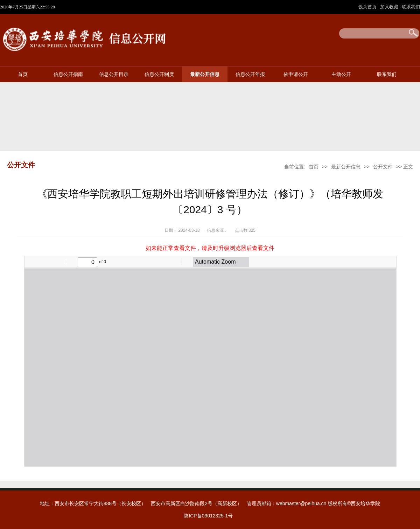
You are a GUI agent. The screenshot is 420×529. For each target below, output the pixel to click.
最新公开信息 (205, 74)
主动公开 (341, 74)
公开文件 (383, 167)
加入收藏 (390, 7)
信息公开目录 (114, 74)
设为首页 (368, 7)
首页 (23, 74)
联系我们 (411, 7)
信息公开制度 (159, 74)
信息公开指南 (68, 74)
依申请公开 (296, 74)
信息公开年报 (250, 74)
